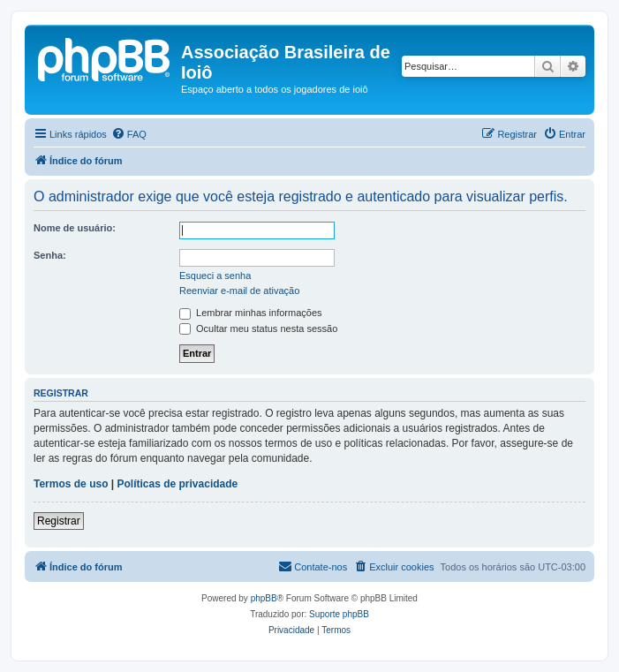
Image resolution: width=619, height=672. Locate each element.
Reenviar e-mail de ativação (239, 291)
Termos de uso (71, 484)
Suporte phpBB (339, 614)
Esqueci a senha (215, 276)
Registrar (59, 521)
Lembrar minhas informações (251, 313)
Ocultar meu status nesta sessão (258, 328)
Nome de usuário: (75, 228)
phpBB (264, 598)
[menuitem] (129, 134)
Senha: (50, 255)
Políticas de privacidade (178, 484)
